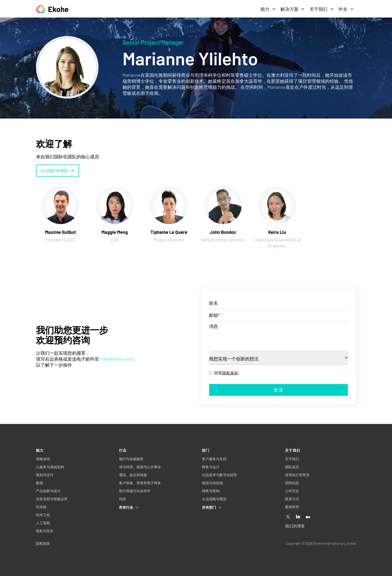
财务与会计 (211, 467)
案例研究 (292, 507)
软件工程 (43, 515)
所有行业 (129, 507)
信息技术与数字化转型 (219, 475)
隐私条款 (230, 373)
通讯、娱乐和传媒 (133, 475)
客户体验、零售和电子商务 (140, 483)
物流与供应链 (212, 483)
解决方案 (292, 9)
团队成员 (292, 467)
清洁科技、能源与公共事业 (140, 467)
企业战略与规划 (214, 499)
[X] (288, 517)
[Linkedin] (298, 517)
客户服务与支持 (214, 459)
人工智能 (43, 523)
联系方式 (292, 499)
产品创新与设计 (48, 491)
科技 (122, 499)
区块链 (41, 507)
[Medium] (308, 517)
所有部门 (212, 507)
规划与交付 (45, 475)
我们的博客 (295, 526)
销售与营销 (211, 491)
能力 (268, 9)
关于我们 (321, 9)
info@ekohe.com (117, 359)
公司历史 (292, 491)
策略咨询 (43, 459)
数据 (39, 483)
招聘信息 (292, 483)
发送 (278, 390)
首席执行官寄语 (297, 475)
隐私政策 (43, 543)
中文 (346, 9)
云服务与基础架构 (50, 467)
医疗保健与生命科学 (135, 491)
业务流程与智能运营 (52, 499)
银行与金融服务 (131, 459)
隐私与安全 (45, 531)
